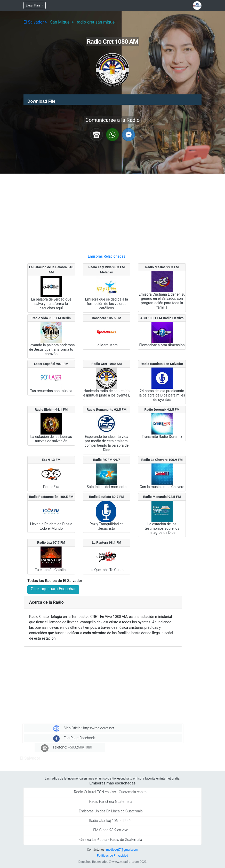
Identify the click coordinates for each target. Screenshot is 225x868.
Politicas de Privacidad (112, 856)
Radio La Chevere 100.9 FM (162, 460)
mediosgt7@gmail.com (122, 850)
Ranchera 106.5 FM (107, 318)
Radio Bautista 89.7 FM (107, 497)
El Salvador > (35, 22)
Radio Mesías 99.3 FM (162, 267)
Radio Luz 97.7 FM (51, 542)
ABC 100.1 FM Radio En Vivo (162, 318)
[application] (112, 100)
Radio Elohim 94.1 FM (51, 410)
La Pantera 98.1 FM (107, 542)
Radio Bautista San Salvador (162, 364)
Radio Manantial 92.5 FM (162, 497)
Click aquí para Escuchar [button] (53, 589)
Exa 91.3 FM (51, 460)
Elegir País (33, 5)
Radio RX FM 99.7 (107, 460)
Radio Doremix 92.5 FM (162, 410)
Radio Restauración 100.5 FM (51, 497)
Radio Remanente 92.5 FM (107, 410)
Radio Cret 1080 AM (107, 364)
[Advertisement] (107, 212)
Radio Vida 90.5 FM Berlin (51, 318)
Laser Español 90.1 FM (51, 364)
